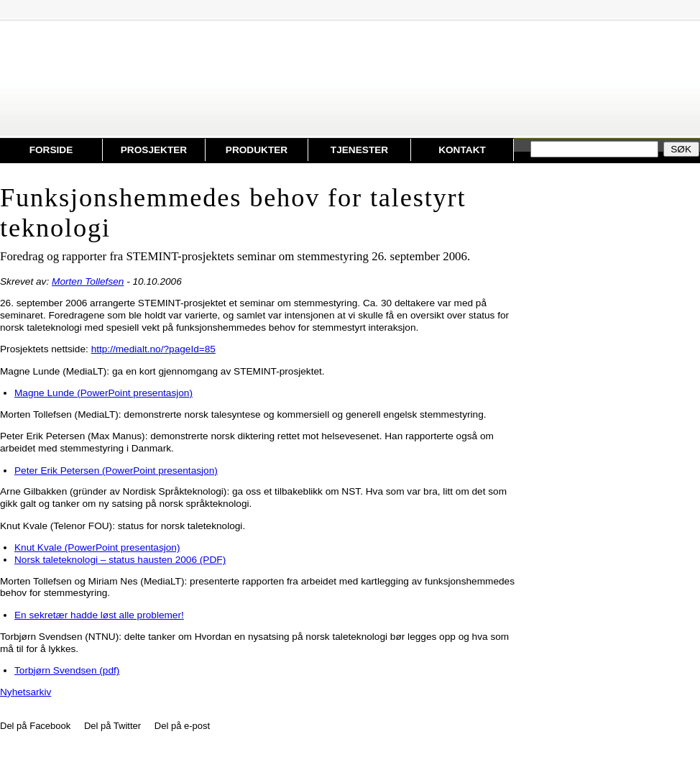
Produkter (257, 150)
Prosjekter (154, 150)
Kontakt (462, 150)
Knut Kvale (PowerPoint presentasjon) (97, 547)
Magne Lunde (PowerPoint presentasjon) (103, 393)
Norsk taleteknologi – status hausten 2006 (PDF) (120, 560)
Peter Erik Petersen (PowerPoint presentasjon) (116, 471)
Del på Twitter (112, 726)
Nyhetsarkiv (26, 692)
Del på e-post (182, 726)
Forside (51, 150)
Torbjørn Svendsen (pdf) (67, 670)
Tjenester (359, 150)
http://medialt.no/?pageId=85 (153, 349)
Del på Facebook (35, 726)
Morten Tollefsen (88, 281)
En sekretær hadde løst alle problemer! (99, 615)
